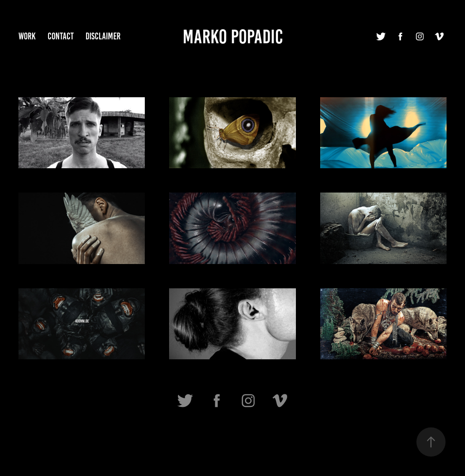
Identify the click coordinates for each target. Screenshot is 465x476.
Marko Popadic (233, 37)
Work (27, 36)
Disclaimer (103, 36)
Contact (61, 36)
